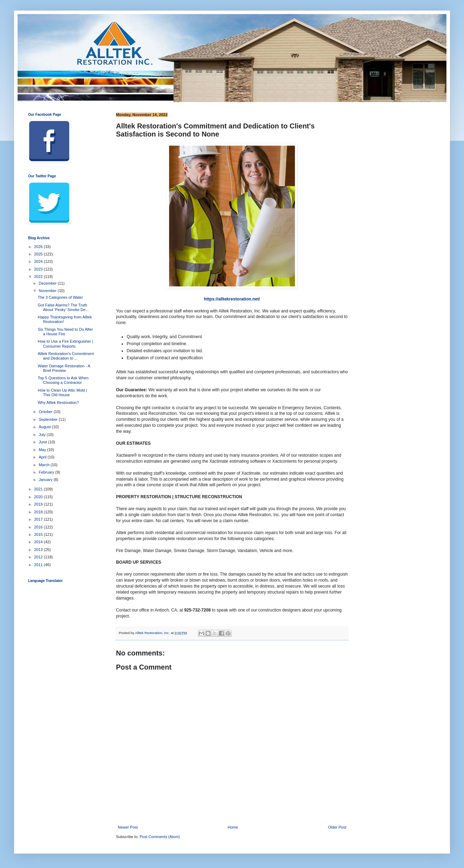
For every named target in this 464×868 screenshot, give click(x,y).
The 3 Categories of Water (60, 297)
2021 (39, 489)
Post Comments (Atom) (160, 837)
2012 (39, 557)
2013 (39, 550)
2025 (39, 254)
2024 (39, 261)
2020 (39, 497)
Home (233, 827)
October (46, 412)
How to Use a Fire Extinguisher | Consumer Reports (65, 344)
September (49, 419)
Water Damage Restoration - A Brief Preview (64, 368)
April (43, 457)
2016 (39, 527)
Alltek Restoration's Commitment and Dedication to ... (66, 356)
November (48, 291)
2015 (39, 534)
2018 (39, 512)
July (43, 435)
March (45, 465)
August (45, 427)
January (46, 480)
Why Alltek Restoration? (58, 403)
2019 (39, 504)
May (43, 450)
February (47, 472)
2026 (39, 247)
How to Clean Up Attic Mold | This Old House (62, 392)
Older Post (337, 827)
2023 (39, 269)
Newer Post (128, 827)
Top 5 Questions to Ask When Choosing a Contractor (63, 380)
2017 (39, 519)
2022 (39, 277)
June (43, 442)
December (48, 283)
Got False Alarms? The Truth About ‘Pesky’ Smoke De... (63, 307)
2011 (39, 565)
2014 (39, 542)
